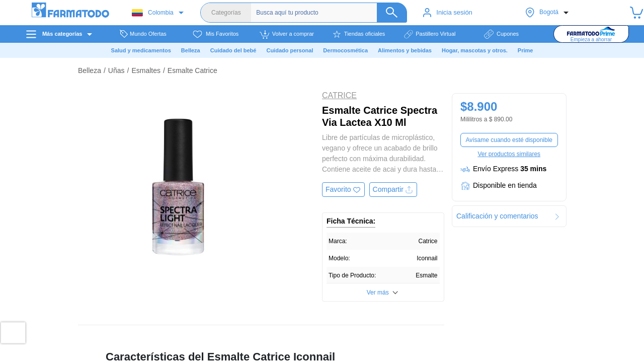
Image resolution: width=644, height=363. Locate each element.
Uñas (116, 70)
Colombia (153, 13)
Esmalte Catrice (192, 70)
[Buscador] (332, 13)
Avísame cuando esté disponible (509, 140)
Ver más (378, 293)
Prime (526, 50)
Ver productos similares (509, 154)
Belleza (90, 70)
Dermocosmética (345, 50)
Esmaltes (146, 70)
